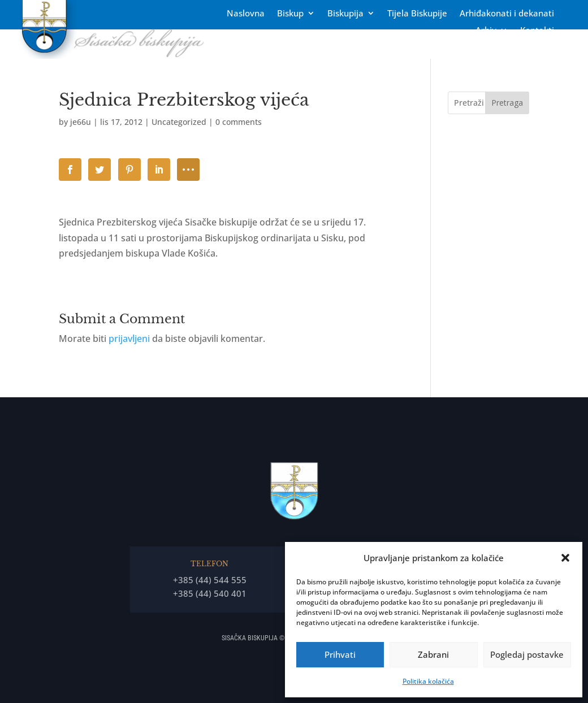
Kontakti (537, 31)
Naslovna (246, 14)
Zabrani (433, 654)
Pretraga (507, 103)
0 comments (239, 122)
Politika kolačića (428, 681)
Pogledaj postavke (527, 654)
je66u (81, 122)
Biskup (290, 14)
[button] (565, 558)
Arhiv (486, 31)
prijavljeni (129, 339)
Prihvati (340, 654)
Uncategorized (179, 122)
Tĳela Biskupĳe (417, 14)
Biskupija (345, 14)
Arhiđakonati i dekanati (507, 14)
